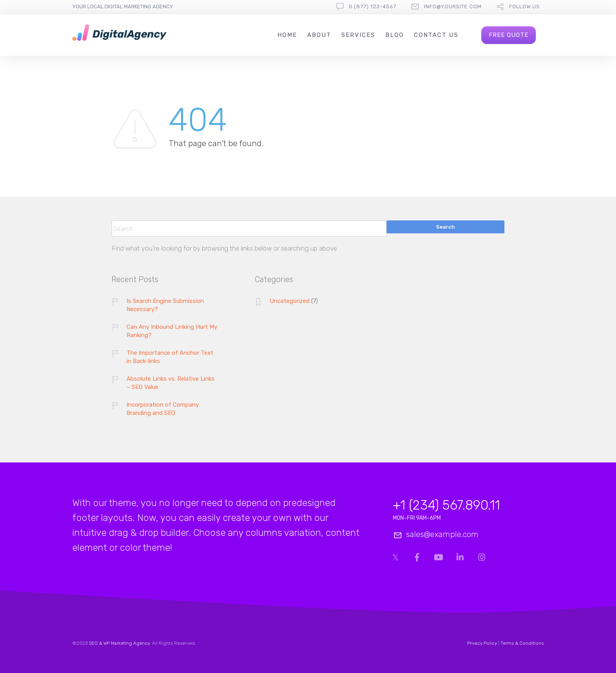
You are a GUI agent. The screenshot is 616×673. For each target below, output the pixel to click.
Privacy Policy (482, 643)
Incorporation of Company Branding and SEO (163, 409)
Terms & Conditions (522, 643)
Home (287, 35)
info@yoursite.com (453, 6)
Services (358, 35)
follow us (524, 6)
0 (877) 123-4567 (373, 6)
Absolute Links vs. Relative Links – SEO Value (170, 383)
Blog (395, 35)
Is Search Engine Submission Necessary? (165, 305)
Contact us (436, 35)
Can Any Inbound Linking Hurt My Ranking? (172, 331)
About (319, 35)
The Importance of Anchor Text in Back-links (170, 357)
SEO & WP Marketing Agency (119, 643)
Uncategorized (290, 301)
